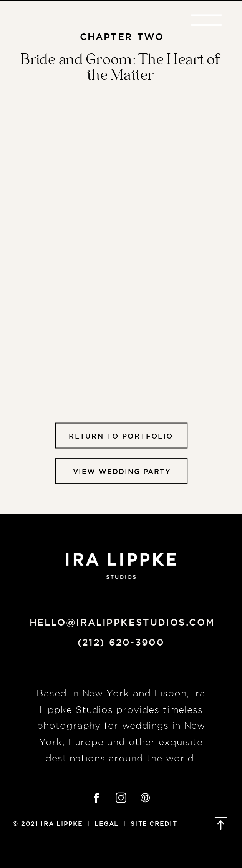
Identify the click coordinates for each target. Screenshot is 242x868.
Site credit (154, 823)
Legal (107, 823)
